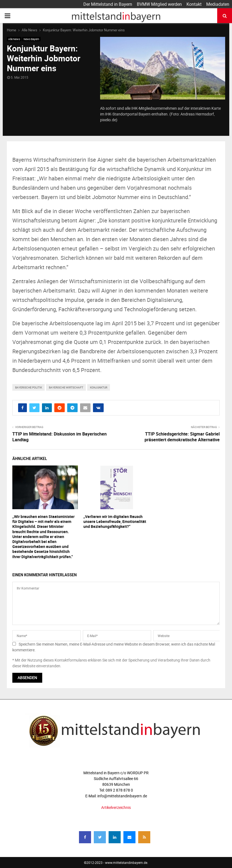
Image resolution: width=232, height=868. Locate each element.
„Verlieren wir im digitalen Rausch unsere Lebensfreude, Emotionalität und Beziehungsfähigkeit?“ (115, 521)
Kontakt (194, 4)
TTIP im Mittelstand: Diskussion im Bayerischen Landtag (60, 437)
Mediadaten (218, 4)
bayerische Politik (29, 387)
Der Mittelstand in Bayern (108, 4)
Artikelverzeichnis (116, 807)
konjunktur (99, 387)
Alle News (14, 39)
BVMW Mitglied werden (159, 4)
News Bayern (31, 39)
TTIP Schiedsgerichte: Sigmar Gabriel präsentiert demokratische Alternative (182, 437)
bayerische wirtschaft (66, 387)
